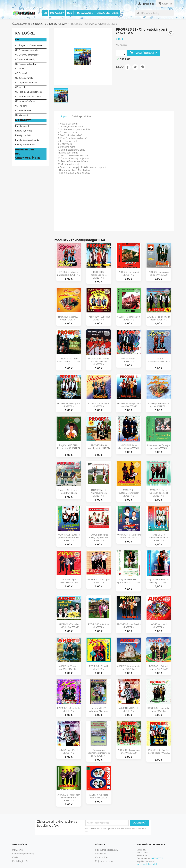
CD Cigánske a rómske (26, 83)
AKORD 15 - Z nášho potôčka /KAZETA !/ (69, 668)
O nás (15, 857)
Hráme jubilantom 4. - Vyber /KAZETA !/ (159, 405)
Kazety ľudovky (23, 126)
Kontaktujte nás (20, 861)
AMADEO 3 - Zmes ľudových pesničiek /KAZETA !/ (159, 493)
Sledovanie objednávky (107, 850)
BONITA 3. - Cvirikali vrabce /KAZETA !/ (159, 668)
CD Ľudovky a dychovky (27, 50)
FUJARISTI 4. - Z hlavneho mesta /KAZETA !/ (99, 493)
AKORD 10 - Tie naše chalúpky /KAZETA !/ (69, 626)
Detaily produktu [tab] (81, 116)
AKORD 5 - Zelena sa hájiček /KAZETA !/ (159, 273)
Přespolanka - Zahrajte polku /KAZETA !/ (159, 447)
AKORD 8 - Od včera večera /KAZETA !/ (99, 796)
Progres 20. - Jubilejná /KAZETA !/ (99, 318)
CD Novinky (21, 87)
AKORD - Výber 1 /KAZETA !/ (129, 360)
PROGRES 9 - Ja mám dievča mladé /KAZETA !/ (159, 753)
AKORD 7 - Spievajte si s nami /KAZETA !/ (129, 668)
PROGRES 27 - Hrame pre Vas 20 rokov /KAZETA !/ (99, 362)
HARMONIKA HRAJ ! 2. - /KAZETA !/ (69, 751)
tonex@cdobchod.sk (147, 864)
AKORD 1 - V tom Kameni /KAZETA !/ (129, 318)
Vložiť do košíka (144, 53)
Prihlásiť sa (101, 854)
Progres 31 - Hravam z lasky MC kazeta (69, 492)
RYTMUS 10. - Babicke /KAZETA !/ (99, 626)
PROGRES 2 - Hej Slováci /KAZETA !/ (129, 626)
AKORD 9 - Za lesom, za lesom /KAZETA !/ (159, 318)
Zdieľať (128, 67)
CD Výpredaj (22, 115)
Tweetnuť (135, 67)
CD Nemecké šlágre (25, 101)
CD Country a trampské (27, 55)
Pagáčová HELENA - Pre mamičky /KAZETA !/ (159, 581)
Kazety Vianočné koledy (27, 140)
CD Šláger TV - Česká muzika (29, 45)
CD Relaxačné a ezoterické (29, 92)
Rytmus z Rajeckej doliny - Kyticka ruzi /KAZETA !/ (99, 538)
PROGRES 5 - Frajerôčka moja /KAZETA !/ (129, 405)
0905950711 (157, 858)
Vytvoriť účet (102, 857)
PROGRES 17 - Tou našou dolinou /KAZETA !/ (69, 362)
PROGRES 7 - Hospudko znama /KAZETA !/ (159, 710)
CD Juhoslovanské (24, 78)
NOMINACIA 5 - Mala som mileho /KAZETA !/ (129, 536)
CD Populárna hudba (26, 64)
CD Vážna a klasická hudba (28, 96)
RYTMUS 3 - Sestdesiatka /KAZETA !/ (159, 362)
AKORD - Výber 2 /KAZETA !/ (159, 626)
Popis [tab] (64, 116)
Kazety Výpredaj (23, 131)
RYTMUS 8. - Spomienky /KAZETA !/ (69, 710)
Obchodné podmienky (23, 854)
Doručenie (18, 850)
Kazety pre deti (23, 135)
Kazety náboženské (25, 145)
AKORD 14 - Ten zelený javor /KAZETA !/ (129, 751)
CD (45, 13)
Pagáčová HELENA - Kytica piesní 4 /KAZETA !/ (129, 582)
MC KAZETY (57, 13)
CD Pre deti (21, 106)
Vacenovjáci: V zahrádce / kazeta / (99, 710)
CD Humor (20, 69)
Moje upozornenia (104, 861)
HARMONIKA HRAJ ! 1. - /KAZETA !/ (129, 710)
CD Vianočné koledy (25, 59)
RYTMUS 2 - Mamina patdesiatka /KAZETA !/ (69, 273)
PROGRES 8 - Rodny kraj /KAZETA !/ (69, 405)
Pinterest (143, 67)
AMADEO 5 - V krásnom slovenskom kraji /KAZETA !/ (69, 798)
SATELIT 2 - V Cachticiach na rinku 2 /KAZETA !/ (159, 538)
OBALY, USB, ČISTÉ (108, 13)
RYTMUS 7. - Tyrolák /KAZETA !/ (99, 668)
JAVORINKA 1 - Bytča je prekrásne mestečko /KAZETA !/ (69, 538)
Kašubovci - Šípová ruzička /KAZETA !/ (69, 581)
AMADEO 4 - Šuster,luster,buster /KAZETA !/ (129, 493)
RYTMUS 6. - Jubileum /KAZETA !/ (99, 405)
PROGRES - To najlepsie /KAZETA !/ (99, 581)
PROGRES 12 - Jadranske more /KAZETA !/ (99, 275)
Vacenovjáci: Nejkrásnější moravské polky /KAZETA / (99, 753)
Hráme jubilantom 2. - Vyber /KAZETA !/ (69, 318)
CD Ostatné (21, 73)
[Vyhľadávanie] (154, 13)
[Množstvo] (119, 53)
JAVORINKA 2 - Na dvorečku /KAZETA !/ (129, 447)
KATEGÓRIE (25, 33)
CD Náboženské (23, 110)
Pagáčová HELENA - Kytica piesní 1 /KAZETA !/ (69, 448)
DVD (70, 13)
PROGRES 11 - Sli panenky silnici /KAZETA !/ (99, 448)
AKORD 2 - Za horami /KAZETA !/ (129, 273)
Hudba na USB (84, 13)
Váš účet (101, 845)
